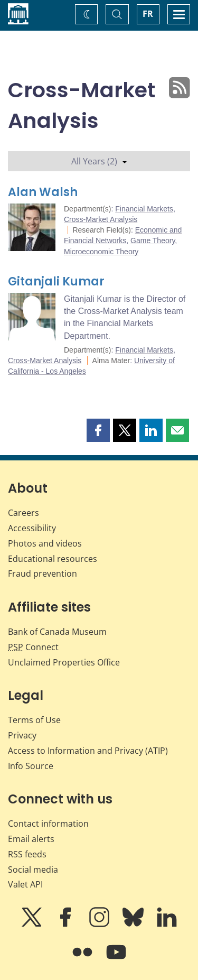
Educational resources (53, 559)
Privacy (22, 735)
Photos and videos (45, 543)
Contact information (48, 824)
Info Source (31, 766)
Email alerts (31, 839)
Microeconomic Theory (101, 252)
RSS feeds (27, 854)
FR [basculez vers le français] (148, 14)
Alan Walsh (43, 192)
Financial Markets (144, 209)
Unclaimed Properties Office (64, 662)
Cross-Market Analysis (101, 219)
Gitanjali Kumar (56, 281)
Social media (33, 870)
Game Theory (153, 241)
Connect (33, 647)
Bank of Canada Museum (57, 632)
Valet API (25, 884)
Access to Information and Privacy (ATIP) (88, 751)
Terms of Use (34, 720)
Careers (23, 513)
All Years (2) (99, 161)
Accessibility (32, 528)
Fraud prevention (43, 574)
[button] (98, 430)
